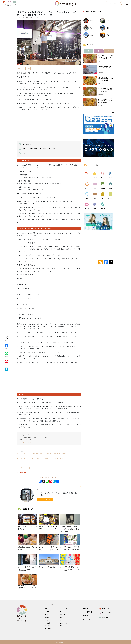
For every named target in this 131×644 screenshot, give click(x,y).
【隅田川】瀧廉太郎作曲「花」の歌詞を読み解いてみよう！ (106, 68)
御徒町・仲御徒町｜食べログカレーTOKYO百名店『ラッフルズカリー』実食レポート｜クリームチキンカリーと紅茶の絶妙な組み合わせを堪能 (49, 549)
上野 (28, 69)
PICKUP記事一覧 (87, 612)
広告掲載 (46, 636)
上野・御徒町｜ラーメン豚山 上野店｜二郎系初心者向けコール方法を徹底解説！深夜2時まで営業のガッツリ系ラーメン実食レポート (28, 588)
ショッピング (64, 609)
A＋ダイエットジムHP (26, 442)
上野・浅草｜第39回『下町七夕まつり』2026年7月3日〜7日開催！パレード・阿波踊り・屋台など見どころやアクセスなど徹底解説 (70, 549)
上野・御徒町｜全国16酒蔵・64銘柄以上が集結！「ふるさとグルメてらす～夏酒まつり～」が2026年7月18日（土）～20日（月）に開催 (70, 568)
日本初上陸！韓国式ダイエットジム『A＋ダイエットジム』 (39, 149)
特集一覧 (85, 608)
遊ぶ (47, 614)
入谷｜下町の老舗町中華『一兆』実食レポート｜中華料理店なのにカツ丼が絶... (106, 101)
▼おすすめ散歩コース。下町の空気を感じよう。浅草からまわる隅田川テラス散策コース (43, 454)
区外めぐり (48, 629)
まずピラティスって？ (28, 144)
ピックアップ (64, 623)
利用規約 (82, 636)
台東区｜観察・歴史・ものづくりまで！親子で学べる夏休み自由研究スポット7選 (49, 567)
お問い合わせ (58, 636)
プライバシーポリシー (97, 636)
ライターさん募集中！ (106, 613)
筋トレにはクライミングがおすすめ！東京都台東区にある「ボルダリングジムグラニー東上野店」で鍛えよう (27, 528)
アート (47, 611)
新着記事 (48, 623)
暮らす (47, 617)
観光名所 (62, 614)
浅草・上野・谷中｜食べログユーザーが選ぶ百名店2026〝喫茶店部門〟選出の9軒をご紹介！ (28, 548)
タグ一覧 (85, 615)
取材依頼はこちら (105, 617)
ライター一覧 (87, 619)
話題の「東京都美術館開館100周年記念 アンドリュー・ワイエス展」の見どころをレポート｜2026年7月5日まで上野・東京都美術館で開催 (28, 568)
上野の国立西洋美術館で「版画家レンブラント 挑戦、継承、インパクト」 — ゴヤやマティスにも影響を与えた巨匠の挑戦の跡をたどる (70, 529)
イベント (62, 611)
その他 (62, 626)
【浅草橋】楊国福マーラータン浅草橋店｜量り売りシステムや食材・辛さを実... (106, 79)
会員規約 (71, 636)
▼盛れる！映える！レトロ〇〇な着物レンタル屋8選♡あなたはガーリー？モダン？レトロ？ (44, 459)
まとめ (24, 153)
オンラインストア (105, 609)
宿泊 (61, 620)
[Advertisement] (49, 124)
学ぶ (47, 620)
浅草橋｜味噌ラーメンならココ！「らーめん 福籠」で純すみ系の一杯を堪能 (106, 90)
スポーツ (21, 69)
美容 (61, 617)
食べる (47, 609)
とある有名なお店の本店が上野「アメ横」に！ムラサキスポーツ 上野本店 (48, 527)
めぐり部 (48, 626)
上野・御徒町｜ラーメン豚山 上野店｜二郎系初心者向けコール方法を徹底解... (106, 57)
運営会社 (34, 636)
